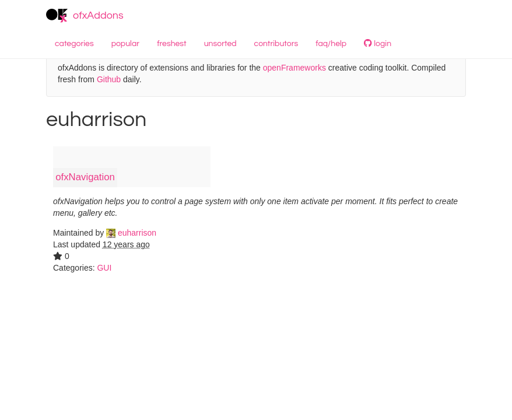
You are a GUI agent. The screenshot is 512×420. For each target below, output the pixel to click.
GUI (104, 268)
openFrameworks (294, 68)
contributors (276, 44)
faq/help (331, 44)
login (378, 43)
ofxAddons (85, 16)
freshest (172, 44)
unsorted (220, 44)
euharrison (131, 233)
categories (74, 44)
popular (126, 44)
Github (109, 79)
